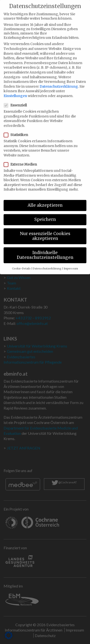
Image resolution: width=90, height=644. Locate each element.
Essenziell (17, 100)
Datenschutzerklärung (59, 81)
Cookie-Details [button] (21, 263)
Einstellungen (15, 91)
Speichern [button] (45, 214)
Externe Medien (22, 159)
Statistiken (17, 130)
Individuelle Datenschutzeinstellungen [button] (45, 250)
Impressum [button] (71, 263)
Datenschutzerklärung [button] (47, 263)
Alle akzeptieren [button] (45, 200)
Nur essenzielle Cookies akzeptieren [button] (45, 231)
